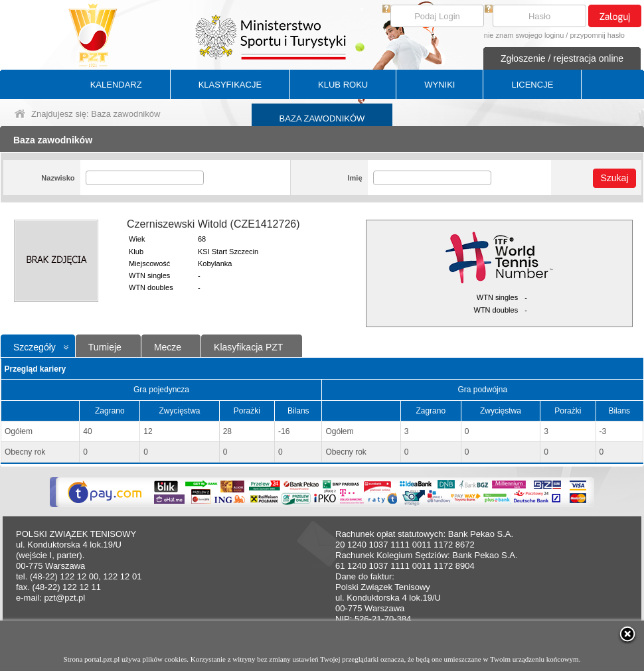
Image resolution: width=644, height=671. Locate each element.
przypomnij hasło (597, 35)
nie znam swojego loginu (524, 35)
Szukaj (614, 178)
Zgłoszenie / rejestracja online (562, 58)
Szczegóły (35, 347)
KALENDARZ (116, 85)
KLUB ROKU (343, 85)
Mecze (168, 347)
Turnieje (105, 347)
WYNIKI (440, 85)
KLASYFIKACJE (230, 85)
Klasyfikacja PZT (248, 347)
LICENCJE (532, 85)
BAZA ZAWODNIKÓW (322, 118)
